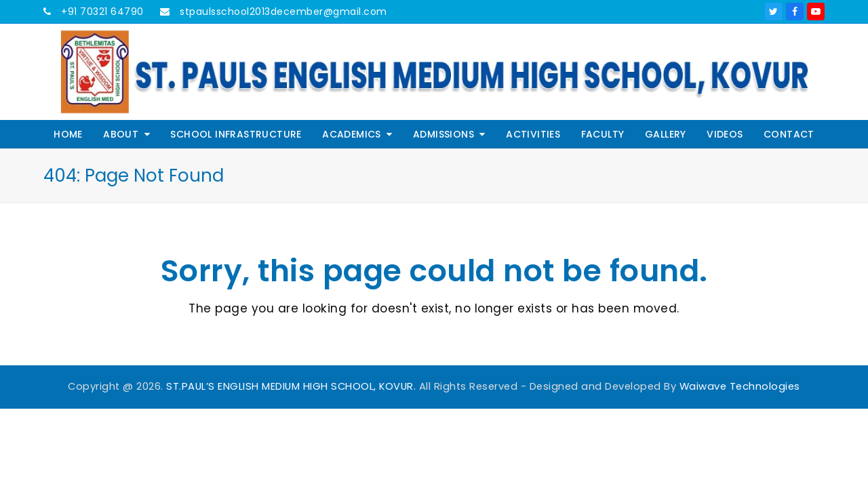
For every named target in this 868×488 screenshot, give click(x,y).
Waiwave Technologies (740, 386)
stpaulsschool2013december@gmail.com (282, 12)
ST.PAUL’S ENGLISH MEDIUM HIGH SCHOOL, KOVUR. (291, 386)
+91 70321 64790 (101, 12)
